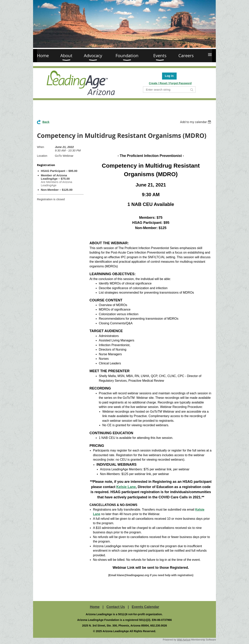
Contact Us (116, 607)
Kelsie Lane (126, 487)
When (41, 147)
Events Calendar (145, 607)
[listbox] (196, 122)
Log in (169, 76)
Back (46, 122)
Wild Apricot (184, 640)
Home (95, 607)
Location (42, 156)
